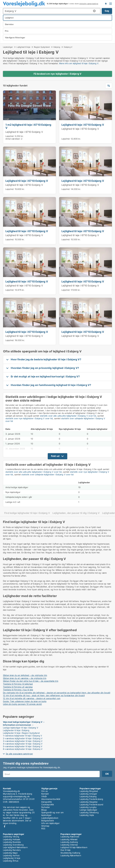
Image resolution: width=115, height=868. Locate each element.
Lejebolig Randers (12, 850)
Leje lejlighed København (15, 847)
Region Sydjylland (42, 47)
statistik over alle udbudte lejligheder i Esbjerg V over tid (68, 416)
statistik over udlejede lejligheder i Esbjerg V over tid (47, 474)
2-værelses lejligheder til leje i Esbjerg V (23, 738)
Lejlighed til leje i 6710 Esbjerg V (24, 132)
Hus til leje (65, 850)
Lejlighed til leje (23, 47)
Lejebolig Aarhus (11, 855)
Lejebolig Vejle (87, 815)
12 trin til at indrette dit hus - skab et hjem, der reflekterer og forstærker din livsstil (44, 695)
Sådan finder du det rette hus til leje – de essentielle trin (31, 681)
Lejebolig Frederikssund (91, 804)
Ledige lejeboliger (88, 810)
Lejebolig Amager (88, 794)
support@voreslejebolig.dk (16, 796)
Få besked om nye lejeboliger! (106, 4)
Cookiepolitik (48, 804)
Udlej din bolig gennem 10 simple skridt (22, 704)
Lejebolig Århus (11, 861)
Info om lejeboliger (50, 823)
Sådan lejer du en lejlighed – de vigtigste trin (25, 675)
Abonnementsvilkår (51, 799)
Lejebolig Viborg (11, 837)
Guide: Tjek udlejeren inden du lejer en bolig (25, 701)
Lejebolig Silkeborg (89, 812)
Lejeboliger (8, 47)
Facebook (5, 826)
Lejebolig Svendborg (13, 845)
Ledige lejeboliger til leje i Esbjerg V (21, 728)
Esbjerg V (68, 47)
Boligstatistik (48, 821)
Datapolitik (47, 802)
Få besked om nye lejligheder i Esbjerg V (58, 74)
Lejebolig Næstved (70, 837)
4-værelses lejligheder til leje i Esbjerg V (23, 744)
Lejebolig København (71, 855)
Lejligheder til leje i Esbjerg (16, 730)
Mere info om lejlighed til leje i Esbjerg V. (79, 63)
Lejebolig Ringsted (89, 791)
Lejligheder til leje (12, 858)
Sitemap (45, 826)
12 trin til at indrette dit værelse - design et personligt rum (32, 698)
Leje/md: (10, 136)
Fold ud (55, 456)
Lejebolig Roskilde (12, 842)
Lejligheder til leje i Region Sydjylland (21, 733)
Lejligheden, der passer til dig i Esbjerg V (76, 513)
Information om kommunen (17, 725)
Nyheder (46, 807)
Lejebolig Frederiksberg (91, 799)
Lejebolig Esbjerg (88, 796)
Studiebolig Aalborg (70, 853)
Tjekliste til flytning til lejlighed (18, 684)
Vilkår (44, 796)
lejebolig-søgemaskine (89, 4)
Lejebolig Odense (69, 845)
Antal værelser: (13, 139)
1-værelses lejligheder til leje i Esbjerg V (23, 736)
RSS (43, 828)
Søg (107, 11)
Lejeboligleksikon (50, 818)
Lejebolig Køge (10, 853)
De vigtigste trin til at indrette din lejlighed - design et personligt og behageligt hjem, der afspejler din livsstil (57, 693)
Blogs (44, 810)
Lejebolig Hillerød (69, 839)
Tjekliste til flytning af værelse (18, 687)
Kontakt (45, 794)
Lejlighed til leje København (74, 847)
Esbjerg (57, 47)
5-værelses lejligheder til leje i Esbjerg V (23, 746)
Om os (44, 791)
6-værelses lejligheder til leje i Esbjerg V (23, 749)
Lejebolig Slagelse (89, 802)
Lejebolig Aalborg (69, 842)
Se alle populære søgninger (19, 754)
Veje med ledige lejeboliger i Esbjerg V (23, 722)
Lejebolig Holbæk (12, 839)
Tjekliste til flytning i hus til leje (18, 690)
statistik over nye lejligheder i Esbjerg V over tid (29, 418)
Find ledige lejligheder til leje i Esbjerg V (27, 513)
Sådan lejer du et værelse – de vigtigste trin (25, 678)
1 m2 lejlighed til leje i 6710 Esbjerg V (28, 126)
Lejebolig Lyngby (88, 807)
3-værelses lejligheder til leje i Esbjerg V (23, 741)
